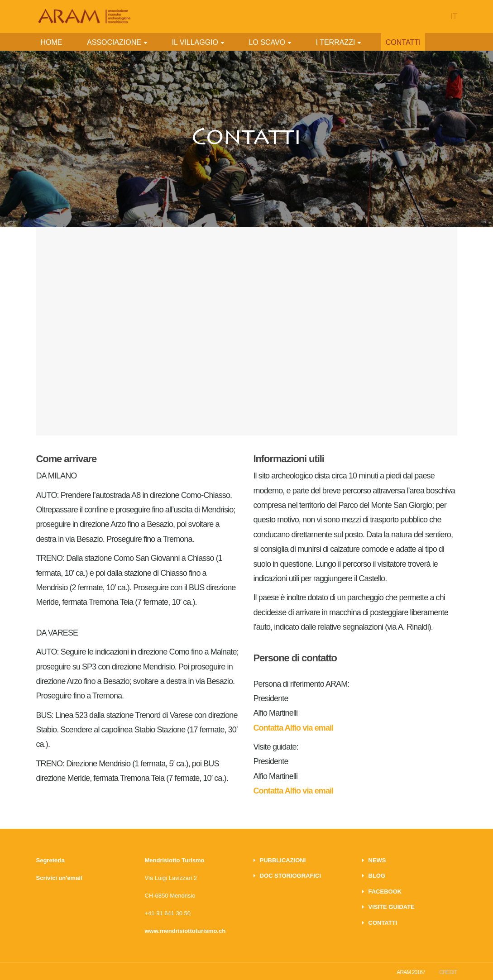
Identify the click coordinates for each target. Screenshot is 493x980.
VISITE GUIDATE (392, 907)
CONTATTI (383, 923)
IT (454, 16)
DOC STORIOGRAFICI (291, 876)
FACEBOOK (385, 892)
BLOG (377, 876)
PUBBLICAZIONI (283, 860)
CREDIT (448, 972)
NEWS (377, 860)
